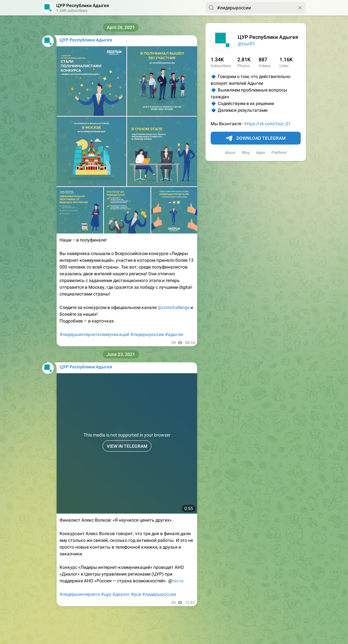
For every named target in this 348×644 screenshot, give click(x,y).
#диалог (121, 594)
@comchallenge (174, 307)
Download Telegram (256, 138)
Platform (279, 153)
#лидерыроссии (147, 334)
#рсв (136, 594)
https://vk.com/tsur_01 (268, 124)
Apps (261, 153)
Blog (246, 153)
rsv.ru (178, 581)
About (230, 153)
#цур (106, 594)
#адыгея (174, 334)
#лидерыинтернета (80, 594)
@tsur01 (246, 44)
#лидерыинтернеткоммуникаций (94, 334)
